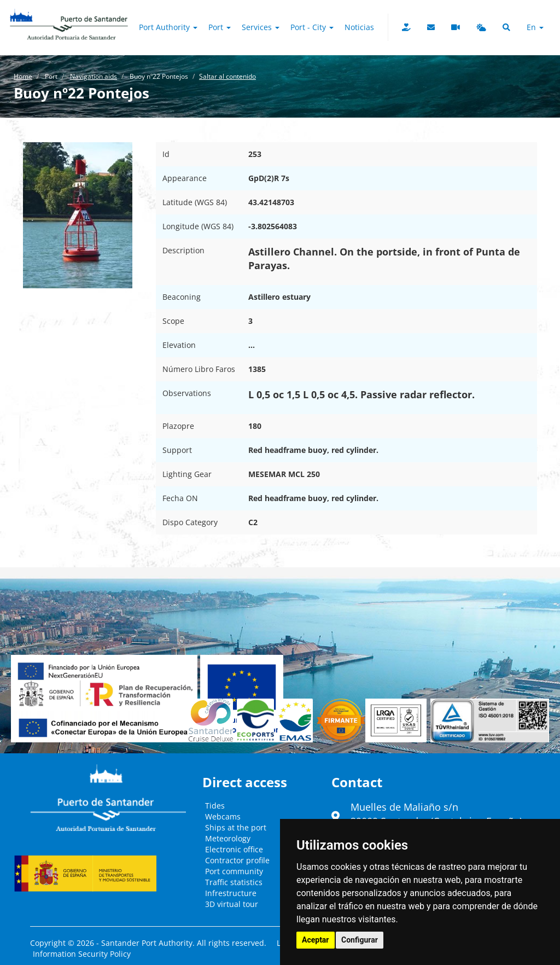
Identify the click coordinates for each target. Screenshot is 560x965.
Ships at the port (236, 827)
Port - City (312, 27)
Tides (215, 806)
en (535, 27)
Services (261, 27)
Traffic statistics (234, 882)
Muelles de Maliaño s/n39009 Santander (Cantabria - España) (436, 814)
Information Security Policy (82, 954)
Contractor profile (237, 860)
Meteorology (228, 838)
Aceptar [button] (316, 940)
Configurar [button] (360, 940)
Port (220, 27)
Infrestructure (231, 893)
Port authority (168, 27)
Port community (234, 871)
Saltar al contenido (227, 76)
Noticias (359, 27)
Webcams (223, 816)
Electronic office (234, 849)
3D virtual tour (232, 904)
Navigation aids (94, 76)
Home (23, 76)
